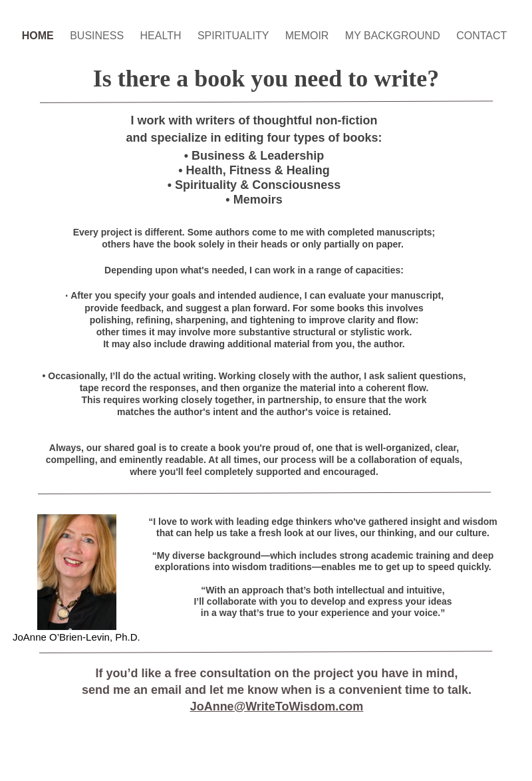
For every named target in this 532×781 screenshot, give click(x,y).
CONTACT (481, 36)
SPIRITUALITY (235, 36)
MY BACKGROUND (394, 36)
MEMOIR (309, 36)
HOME (39, 36)
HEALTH (162, 36)
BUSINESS (98, 36)
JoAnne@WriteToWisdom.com (277, 706)
